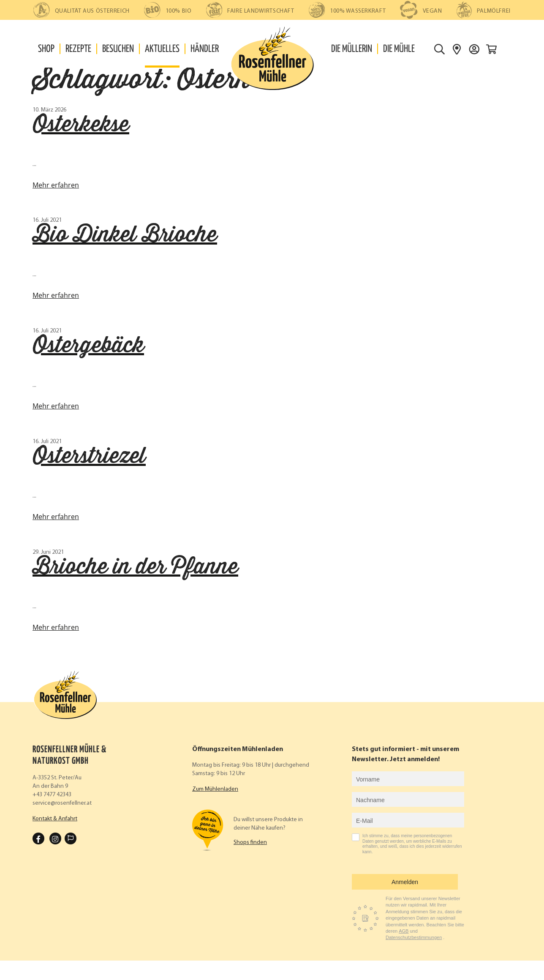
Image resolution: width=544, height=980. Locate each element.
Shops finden (250, 843)
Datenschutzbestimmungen (414, 937)
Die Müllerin (352, 49)
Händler (205, 49)
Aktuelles (162, 49)
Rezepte (78, 49)
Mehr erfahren (56, 185)
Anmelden (405, 882)
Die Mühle (399, 49)
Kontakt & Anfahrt (55, 819)
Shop (46, 49)
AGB (404, 931)
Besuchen (118, 49)
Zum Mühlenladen (215, 789)
